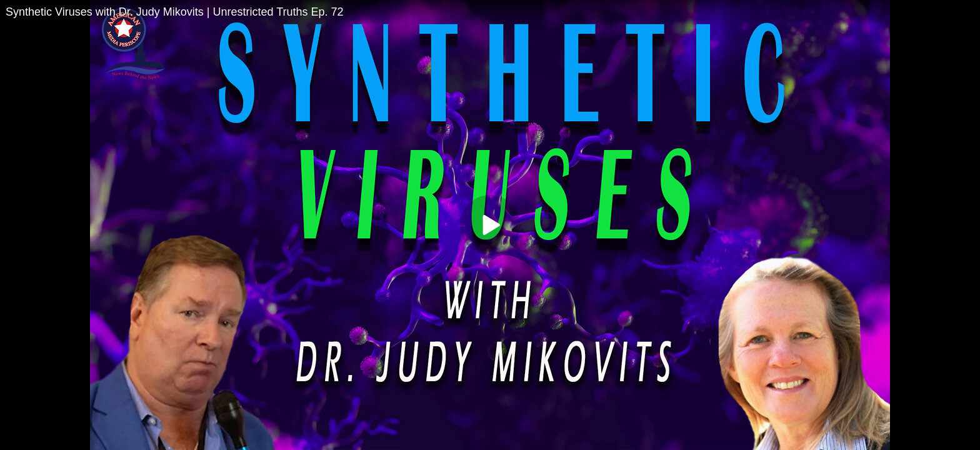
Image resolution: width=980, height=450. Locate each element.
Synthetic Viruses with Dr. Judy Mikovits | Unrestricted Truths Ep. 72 (175, 12)
